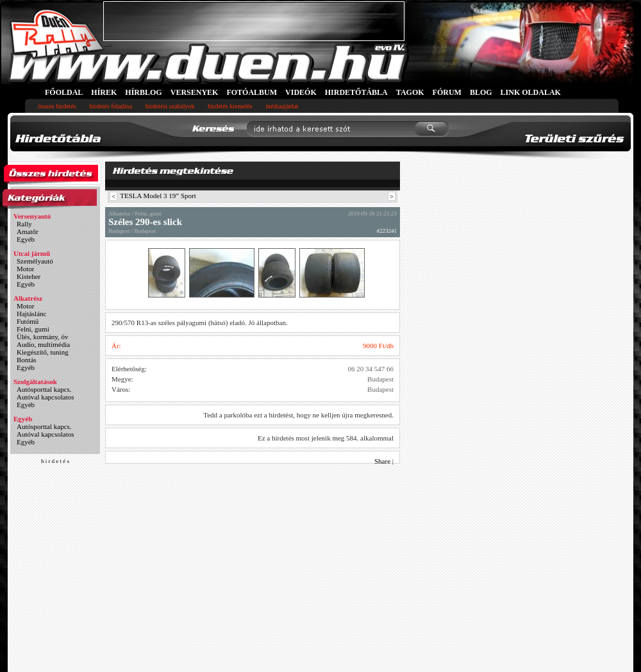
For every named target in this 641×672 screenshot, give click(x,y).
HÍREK (104, 92)
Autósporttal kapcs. (44, 389)
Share (382, 461)
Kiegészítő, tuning (43, 352)
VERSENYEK (195, 92)
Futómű (28, 321)
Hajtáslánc (31, 314)
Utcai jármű (32, 253)
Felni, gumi (33, 329)
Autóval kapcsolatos (46, 397)
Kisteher (29, 276)
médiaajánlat (282, 106)
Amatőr (28, 231)
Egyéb (26, 239)
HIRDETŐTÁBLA (356, 92)
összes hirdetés (57, 106)
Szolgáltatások (35, 382)
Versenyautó (32, 216)
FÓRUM (447, 92)
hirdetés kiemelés (230, 106)
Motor (26, 269)
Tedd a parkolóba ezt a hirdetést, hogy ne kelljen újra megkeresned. (298, 415)
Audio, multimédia (43, 344)
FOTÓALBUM (252, 92)
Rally (24, 224)
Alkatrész (28, 298)
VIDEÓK (301, 92)
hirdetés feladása (111, 106)
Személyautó (35, 261)
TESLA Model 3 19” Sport (158, 196)
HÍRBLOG (143, 92)
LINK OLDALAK (531, 92)
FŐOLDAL (64, 92)
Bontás (27, 360)
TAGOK (410, 92)
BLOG (481, 92)
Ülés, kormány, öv (43, 337)
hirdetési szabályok (170, 106)
